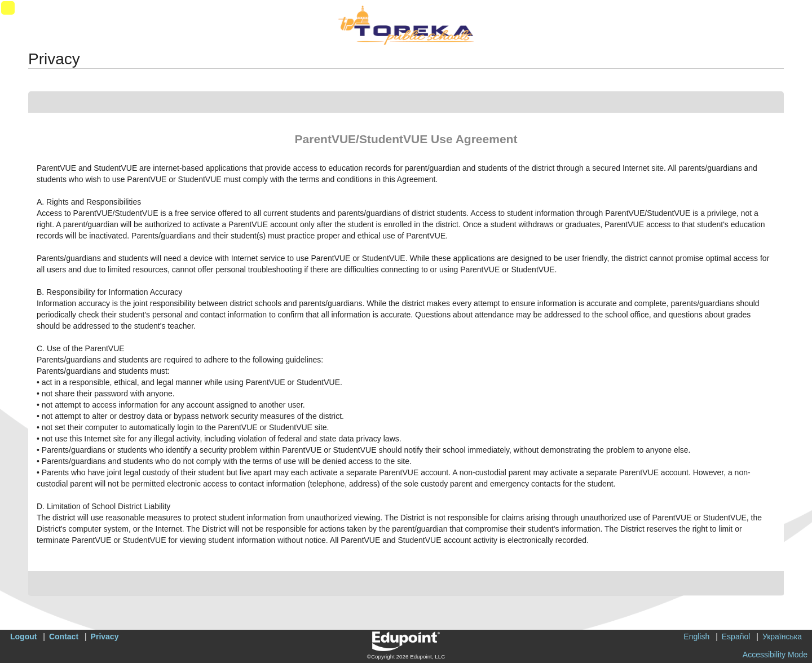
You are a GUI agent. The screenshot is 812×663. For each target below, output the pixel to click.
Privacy (105, 637)
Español (736, 637)
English (696, 637)
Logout (23, 637)
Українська (782, 637)
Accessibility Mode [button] (775, 655)
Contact (64, 637)
